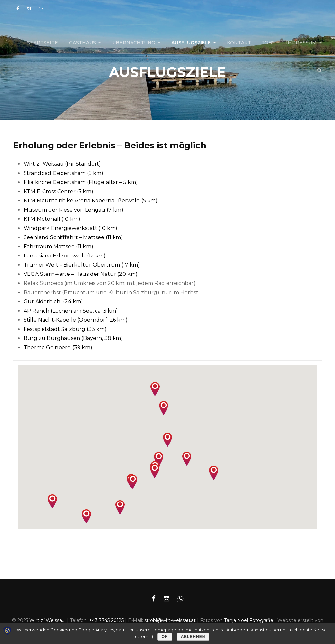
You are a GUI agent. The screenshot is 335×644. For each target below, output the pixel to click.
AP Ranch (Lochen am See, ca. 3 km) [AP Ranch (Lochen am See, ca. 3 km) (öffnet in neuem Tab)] (71, 311)
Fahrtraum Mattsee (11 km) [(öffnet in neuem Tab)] (58, 246)
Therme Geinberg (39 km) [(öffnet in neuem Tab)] (58, 347)
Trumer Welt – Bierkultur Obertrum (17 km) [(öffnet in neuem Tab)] (82, 265)
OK (165, 637)
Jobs (268, 43)
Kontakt (239, 43)
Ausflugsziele (191, 43)
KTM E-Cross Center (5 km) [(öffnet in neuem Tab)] (58, 191)
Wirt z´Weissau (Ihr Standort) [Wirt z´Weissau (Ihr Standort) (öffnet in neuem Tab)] (62, 164)
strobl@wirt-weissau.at (170, 620)
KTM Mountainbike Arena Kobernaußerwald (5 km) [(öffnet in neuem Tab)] (91, 201)
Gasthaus (82, 43)
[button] (155, 471)
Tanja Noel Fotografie (249, 620)
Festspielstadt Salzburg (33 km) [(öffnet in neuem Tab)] (65, 329)
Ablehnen (193, 637)
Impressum (301, 43)
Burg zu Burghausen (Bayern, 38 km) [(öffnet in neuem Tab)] (73, 338)
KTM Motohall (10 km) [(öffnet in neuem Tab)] (52, 219)
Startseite (43, 43)
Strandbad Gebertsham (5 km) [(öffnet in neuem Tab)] (63, 173)
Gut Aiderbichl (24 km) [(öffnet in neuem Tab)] (53, 302)
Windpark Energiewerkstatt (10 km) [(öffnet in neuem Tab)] (71, 228)
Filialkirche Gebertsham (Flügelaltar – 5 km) (81, 182)
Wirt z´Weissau (47, 620)
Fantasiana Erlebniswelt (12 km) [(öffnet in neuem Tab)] (65, 256)
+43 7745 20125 (106, 620)
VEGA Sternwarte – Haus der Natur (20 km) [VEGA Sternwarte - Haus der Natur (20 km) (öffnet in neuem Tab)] (81, 274)
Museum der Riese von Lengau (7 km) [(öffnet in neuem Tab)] (73, 210)
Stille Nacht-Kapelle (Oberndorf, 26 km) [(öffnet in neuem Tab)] (76, 320)
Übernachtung (134, 43)
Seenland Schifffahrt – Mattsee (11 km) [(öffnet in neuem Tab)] (73, 237)
